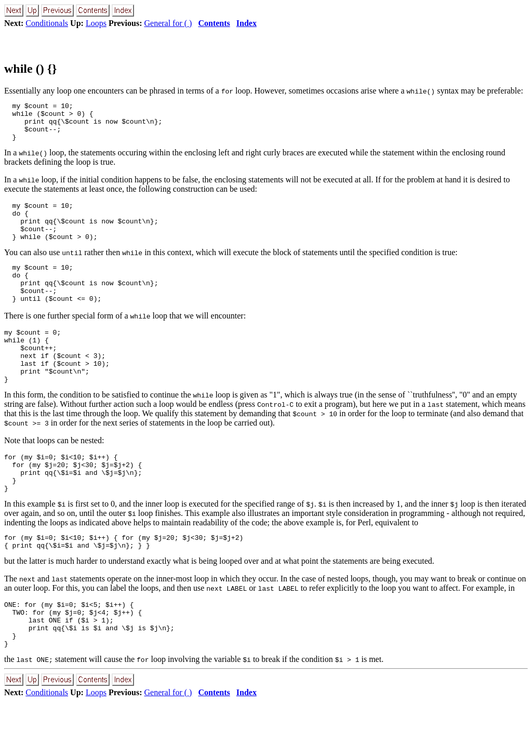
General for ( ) (168, 23)
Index (247, 23)
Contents (214, 23)
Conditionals (47, 23)
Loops (96, 23)
